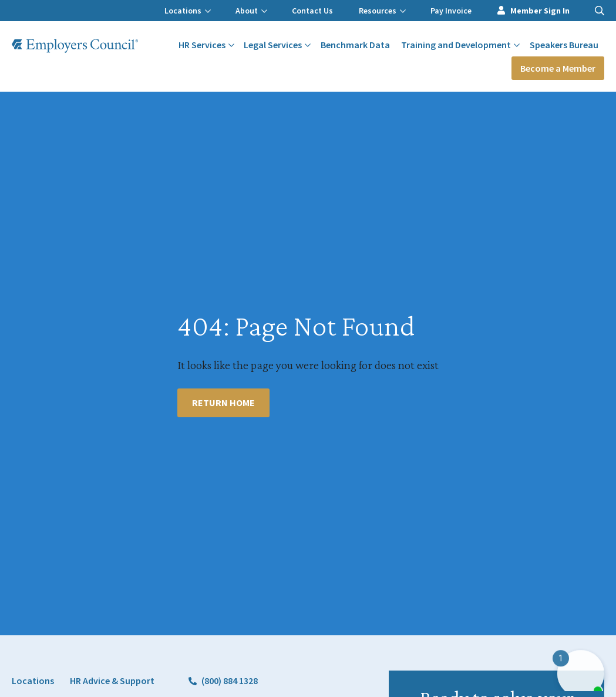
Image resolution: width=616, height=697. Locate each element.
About (251, 11)
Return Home (223, 403)
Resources (382, 11)
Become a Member (558, 68)
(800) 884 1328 (230, 681)
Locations (188, 11)
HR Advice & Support (112, 681)
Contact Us (312, 11)
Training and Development (460, 45)
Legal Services (277, 45)
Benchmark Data (355, 45)
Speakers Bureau (564, 45)
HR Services (206, 45)
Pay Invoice (451, 11)
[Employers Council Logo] (75, 46)
